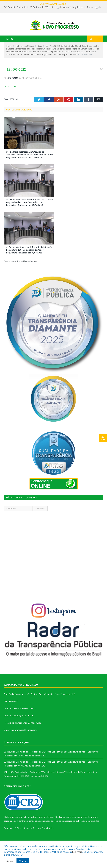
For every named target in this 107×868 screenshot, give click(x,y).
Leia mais (77, 852)
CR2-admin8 (13, 89)
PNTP (17, 839)
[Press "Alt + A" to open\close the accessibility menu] (103, 438)
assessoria (77, 828)
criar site (23, 828)
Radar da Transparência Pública (39, 839)
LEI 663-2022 (11, 98)
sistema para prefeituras (43, 828)
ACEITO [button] (23, 861)
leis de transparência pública (69, 832)
